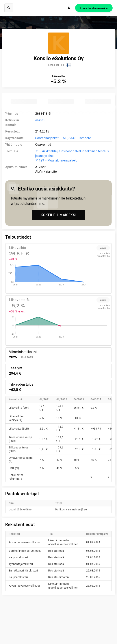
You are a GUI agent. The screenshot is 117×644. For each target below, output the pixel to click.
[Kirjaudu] (69, 8)
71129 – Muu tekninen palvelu (56, 160)
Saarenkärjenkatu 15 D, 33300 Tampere (63, 138)
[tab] (24, 102)
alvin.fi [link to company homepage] (40, 120)
